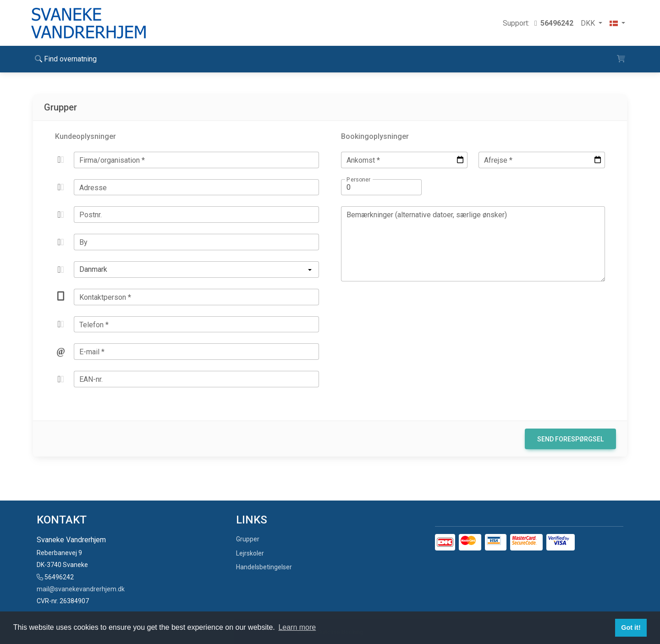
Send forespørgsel (570, 439)
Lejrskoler (250, 553)
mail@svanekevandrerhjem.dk (81, 589)
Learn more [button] (297, 627)
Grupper (248, 539)
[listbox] (196, 270)
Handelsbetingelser (264, 567)
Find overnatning (66, 59)
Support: (538, 23)
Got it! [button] (631, 627)
